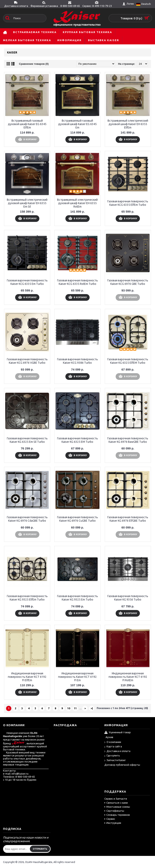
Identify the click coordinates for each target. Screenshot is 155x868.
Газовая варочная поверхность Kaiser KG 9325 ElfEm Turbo (27, 598)
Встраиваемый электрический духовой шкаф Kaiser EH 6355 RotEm (77, 203)
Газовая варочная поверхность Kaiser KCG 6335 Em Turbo (27, 282)
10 (69, 708)
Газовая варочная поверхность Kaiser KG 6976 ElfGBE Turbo (128, 519)
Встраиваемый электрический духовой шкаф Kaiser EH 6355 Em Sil (27, 203)
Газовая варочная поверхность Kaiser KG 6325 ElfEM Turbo (128, 361)
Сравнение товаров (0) (34, 64)
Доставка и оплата (117, 751)
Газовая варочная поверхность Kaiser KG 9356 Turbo (128, 598)
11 (75, 708)
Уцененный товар (118, 733)
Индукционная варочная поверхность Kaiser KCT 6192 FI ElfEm (27, 677)
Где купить (112, 756)
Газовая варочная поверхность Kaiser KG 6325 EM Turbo (77, 440)
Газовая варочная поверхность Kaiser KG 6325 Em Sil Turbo (27, 440)
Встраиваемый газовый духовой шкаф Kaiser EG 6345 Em (77, 124)
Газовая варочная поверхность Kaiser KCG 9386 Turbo (77, 361)
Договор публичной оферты (122, 765)
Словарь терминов (117, 815)
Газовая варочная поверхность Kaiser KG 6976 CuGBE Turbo (77, 519)
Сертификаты (114, 811)
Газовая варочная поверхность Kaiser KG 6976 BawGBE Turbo (128, 440)
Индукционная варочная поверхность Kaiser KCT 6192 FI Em (77, 677)
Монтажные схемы (117, 807)
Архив (109, 737)
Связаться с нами (116, 803)
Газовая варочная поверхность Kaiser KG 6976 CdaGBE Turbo (27, 519)
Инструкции (113, 823)
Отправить (40, 849)
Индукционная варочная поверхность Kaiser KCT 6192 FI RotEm (128, 677)
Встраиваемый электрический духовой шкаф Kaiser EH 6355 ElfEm (128, 124)
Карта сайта (113, 747)
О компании (113, 742)
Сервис (110, 819)
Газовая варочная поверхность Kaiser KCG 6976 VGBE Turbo (27, 361)
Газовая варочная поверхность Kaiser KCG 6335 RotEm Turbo (77, 282)
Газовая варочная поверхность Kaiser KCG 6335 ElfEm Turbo (128, 203)
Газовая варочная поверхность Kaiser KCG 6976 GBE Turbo (128, 282)
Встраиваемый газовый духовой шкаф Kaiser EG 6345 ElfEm (27, 124)
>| (92, 708)
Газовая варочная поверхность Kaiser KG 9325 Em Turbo (77, 598)
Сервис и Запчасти (116, 799)
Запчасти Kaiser (115, 760)
